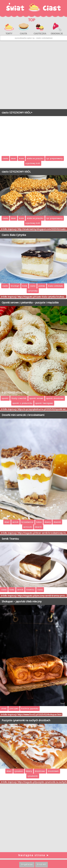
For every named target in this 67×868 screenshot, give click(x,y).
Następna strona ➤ (34, 855)
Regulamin (27, 864)
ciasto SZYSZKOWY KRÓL (16, 172)
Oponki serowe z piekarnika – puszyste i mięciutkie (30, 302)
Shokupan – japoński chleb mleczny (22, 601)
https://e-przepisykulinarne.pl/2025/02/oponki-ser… (42, 409)
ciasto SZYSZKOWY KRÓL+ (17, 113)
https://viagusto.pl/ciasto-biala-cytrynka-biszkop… (42, 297)
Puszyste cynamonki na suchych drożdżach (26, 720)
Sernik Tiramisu (10, 539)
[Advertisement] (33, 75)
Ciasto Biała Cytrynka (14, 235)
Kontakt (41, 864)
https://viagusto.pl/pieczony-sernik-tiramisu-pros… (42, 596)
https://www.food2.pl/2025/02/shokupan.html (40, 714)
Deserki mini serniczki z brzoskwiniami (23, 415)
